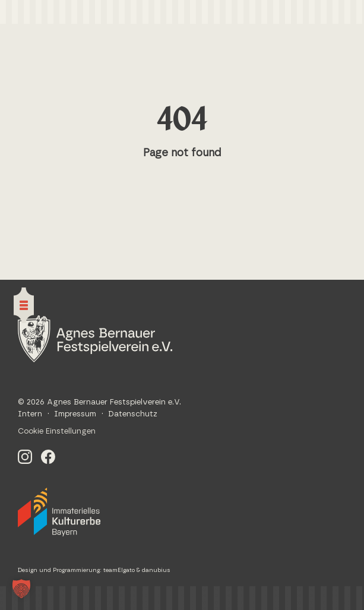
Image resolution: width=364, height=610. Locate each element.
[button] (21, 589)
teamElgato (119, 570)
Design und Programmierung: (61, 570)
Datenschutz (133, 414)
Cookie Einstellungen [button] (57, 432)
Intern (30, 414)
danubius (156, 570)
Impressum (75, 414)
